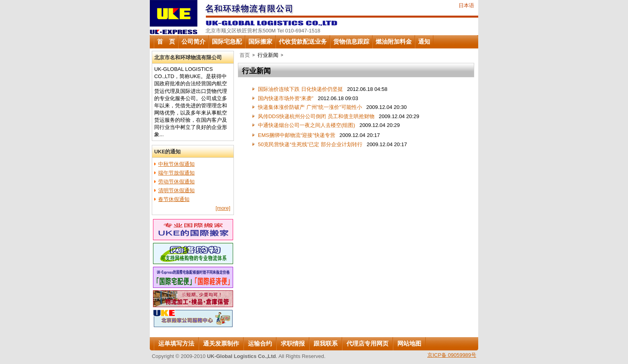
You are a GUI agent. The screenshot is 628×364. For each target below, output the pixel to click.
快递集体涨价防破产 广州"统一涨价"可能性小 (310, 107)
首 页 (166, 42)
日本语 (466, 5)
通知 (424, 42)
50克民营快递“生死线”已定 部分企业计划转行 (310, 144)
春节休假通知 (174, 199)
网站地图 (409, 344)
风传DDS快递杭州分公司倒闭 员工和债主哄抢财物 (316, 116)
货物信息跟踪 (351, 42)
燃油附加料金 (394, 42)
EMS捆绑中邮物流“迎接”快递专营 (297, 135)
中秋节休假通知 (176, 164)
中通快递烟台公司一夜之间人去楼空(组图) (307, 125)
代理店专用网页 (367, 344)
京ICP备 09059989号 (452, 355)
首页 (245, 55)
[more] (223, 208)
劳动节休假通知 (176, 182)
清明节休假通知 (176, 190)
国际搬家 (260, 42)
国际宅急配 (227, 42)
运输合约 (260, 344)
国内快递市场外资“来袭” (286, 98)
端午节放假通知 (176, 173)
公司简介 (193, 42)
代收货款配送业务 (303, 42)
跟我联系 (326, 344)
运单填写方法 (176, 344)
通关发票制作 (221, 344)
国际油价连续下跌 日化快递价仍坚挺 (300, 89)
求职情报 (293, 344)
